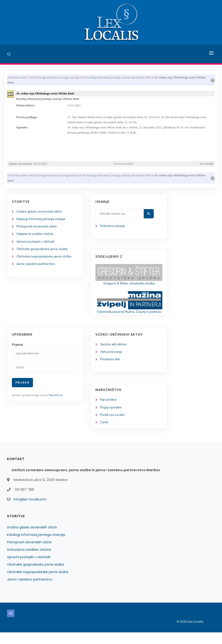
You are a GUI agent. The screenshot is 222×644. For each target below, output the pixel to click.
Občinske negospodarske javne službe (45, 262)
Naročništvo (109, 411)
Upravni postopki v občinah (36, 246)
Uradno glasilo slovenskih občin (40, 215)
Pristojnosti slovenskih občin (37, 231)
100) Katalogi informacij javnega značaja (54, 78)
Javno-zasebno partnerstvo (36, 269)
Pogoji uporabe (111, 419)
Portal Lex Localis (113, 426)
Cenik (104, 434)
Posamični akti (110, 370)
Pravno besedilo (123, 166)
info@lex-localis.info (30, 511)
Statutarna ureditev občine (36, 239)
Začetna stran (18, 78)
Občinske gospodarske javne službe (43, 254)
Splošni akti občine (114, 355)
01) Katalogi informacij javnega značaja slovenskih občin (117, 78)
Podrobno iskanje (113, 230)
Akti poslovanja (111, 362)
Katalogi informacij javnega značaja (42, 223)
